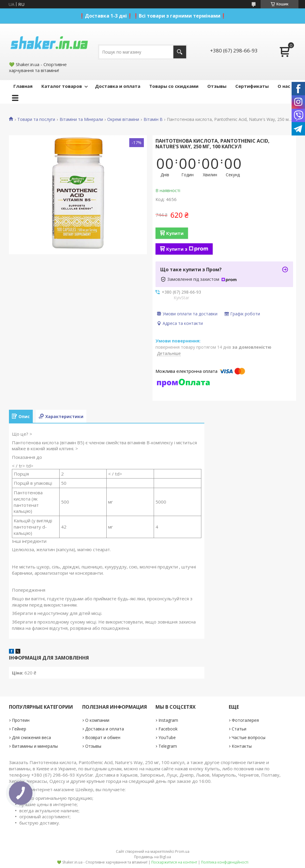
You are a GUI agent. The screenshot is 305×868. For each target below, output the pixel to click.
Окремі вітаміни (123, 119)
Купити (175, 233)
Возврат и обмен (103, 737)
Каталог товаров (62, 86)
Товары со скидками (174, 86)
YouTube (167, 737)
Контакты (242, 746)
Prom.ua (182, 851)
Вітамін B (153, 119)
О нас (284, 86)
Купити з (187, 249)
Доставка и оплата (118, 86)
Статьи (239, 729)
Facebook (168, 729)
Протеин (21, 720)
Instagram (168, 720)
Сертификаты (252, 86)
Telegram (168, 746)
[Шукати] (180, 52)
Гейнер (19, 729)
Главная (23, 86)
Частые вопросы (249, 737)
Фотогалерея (245, 720)
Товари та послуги (36, 119)
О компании (97, 720)
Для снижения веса (31, 737)
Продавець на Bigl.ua (152, 857)
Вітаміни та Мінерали (81, 119)
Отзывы (217, 86)
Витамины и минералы (35, 746)
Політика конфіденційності (225, 862)
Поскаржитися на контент (174, 862)
